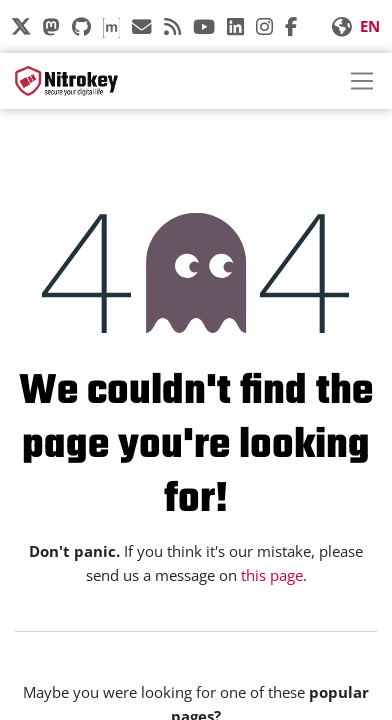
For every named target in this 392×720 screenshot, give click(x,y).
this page (272, 575)
